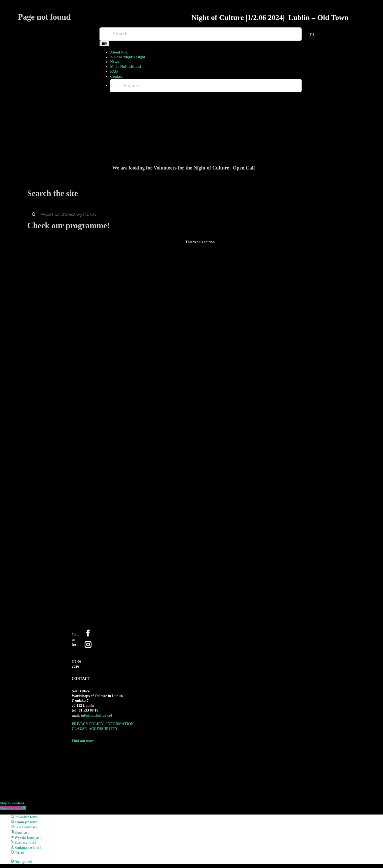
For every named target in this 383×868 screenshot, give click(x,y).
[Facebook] (88, 633)
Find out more (83, 741)
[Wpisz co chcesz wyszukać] (200, 214)
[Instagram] (88, 645)
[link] (96, 715)
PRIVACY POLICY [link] (88, 724)
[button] (13, 808)
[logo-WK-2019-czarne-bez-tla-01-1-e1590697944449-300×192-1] (112, 752)
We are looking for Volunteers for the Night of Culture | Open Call (184, 168)
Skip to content (12, 803)
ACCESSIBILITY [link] (103, 729)
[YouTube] (96, 643)
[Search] (34, 214)
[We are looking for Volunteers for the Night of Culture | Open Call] (233, 80)
